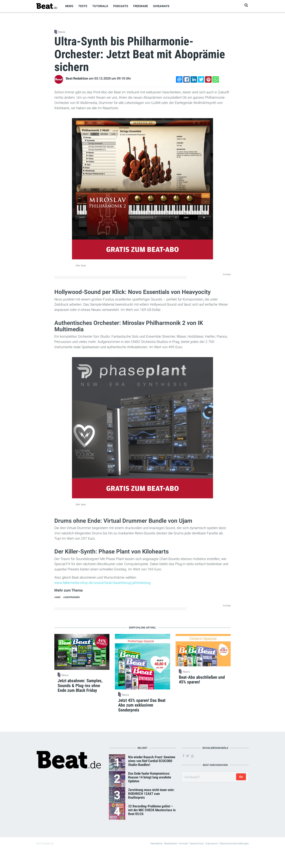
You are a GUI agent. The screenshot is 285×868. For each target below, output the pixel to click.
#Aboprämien (71, 597)
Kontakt (184, 843)
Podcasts (121, 6)
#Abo (57, 597)
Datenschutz (197, 843)
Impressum (212, 843)
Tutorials (100, 6)
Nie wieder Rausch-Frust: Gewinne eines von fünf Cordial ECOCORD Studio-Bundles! (152, 761)
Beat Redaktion (77, 78)
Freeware (141, 6)
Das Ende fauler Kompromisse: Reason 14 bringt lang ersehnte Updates (150, 777)
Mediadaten (171, 843)
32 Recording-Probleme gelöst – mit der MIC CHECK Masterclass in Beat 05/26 (152, 810)
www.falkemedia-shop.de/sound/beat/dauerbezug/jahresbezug (103, 583)
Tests (83, 6)
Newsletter (157, 843)
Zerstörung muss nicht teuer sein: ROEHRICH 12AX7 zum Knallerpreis (151, 794)
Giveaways (161, 6)
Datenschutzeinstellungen (234, 843)
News (69, 6)
